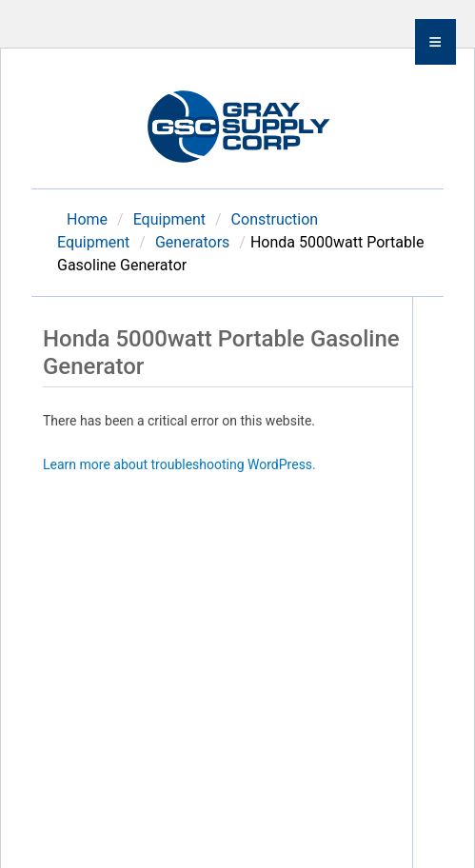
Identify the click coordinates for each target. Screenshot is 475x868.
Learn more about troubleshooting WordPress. (179, 464)
